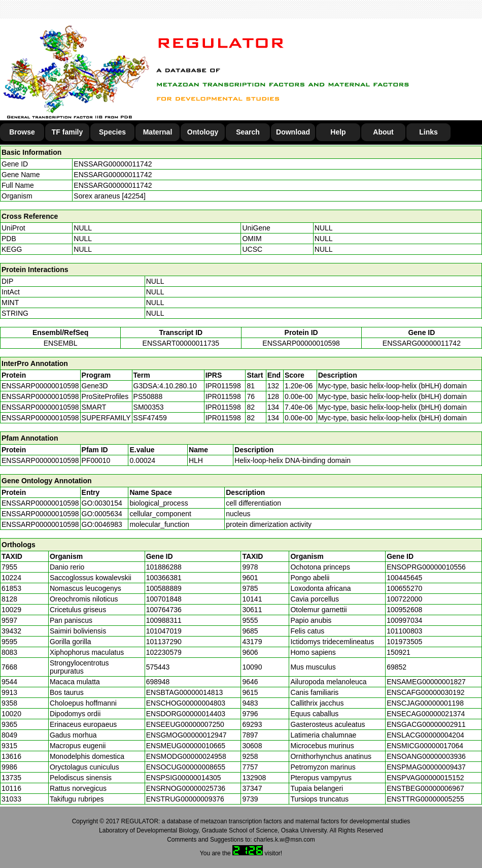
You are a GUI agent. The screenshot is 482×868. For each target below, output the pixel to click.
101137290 (164, 642)
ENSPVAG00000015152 (425, 778)
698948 (158, 682)
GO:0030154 (102, 503)
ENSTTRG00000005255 (425, 799)
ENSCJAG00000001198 (425, 703)
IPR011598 (223, 386)
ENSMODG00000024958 (186, 756)
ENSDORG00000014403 (186, 714)
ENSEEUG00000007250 (185, 724)
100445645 (404, 578)
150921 (399, 652)
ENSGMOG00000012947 (186, 735)
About (383, 132)
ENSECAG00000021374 (426, 714)
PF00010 (96, 460)
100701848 (164, 599)
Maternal (158, 132)
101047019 (164, 631)
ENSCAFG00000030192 (425, 692)
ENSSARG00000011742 (113, 164)
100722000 (404, 599)
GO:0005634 (102, 514)
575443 (158, 667)
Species (112, 132)
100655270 (404, 588)
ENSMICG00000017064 (425, 746)
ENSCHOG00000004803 (186, 703)
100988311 (164, 620)
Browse (22, 132)
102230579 (164, 652)
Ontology (203, 132)
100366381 (164, 578)
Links (428, 132)
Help (338, 132)
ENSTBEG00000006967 (425, 788)
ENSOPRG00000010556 (426, 567)
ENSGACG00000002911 (426, 724)
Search (248, 132)
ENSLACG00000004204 (425, 735)
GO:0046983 (102, 524)
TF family (67, 132)
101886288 (164, 567)
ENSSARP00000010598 (301, 343)
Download (293, 132)
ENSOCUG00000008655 (186, 767)
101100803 (404, 631)
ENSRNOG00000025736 (186, 788)
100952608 (404, 610)
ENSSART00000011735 (181, 343)
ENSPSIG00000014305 (184, 778)
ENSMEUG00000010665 (186, 746)
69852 (397, 667)
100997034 (404, 620)
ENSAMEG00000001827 (426, 682)
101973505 (404, 642)
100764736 (164, 610)
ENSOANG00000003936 (426, 756)
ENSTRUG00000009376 (185, 799)
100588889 (164, 588)
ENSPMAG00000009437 (426, 767)
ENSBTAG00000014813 (185, 692)
